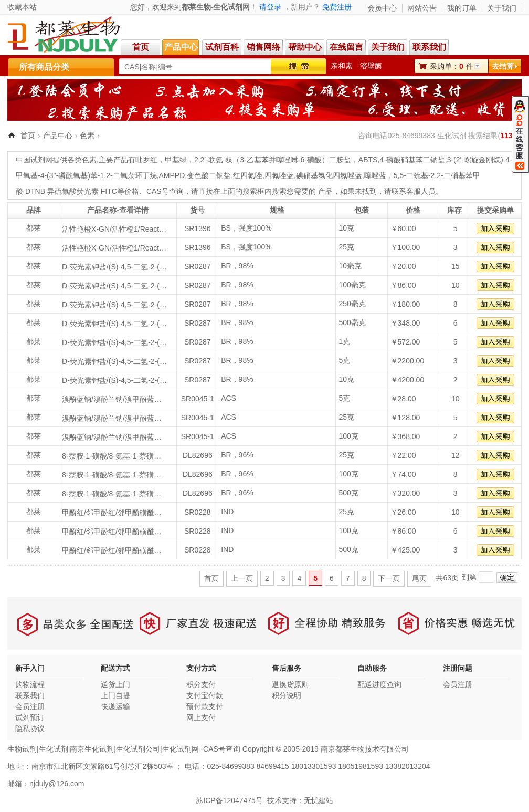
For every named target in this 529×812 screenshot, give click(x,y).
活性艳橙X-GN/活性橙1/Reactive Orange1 (114, 229)
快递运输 (115, 706)
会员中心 (382, 8)
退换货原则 (290, 684)
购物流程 (30, 684)
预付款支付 (205, 706)
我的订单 (462, 8)
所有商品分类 (44, 67)
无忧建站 (319, 800)
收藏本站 (22, 7)
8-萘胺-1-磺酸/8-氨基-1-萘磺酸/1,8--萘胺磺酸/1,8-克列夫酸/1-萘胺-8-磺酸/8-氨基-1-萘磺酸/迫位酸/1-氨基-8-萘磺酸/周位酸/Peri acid (114, 456)
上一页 (242, 578)
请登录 (270, 7)
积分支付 (201, 684)
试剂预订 (30, 717)
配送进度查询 (379, 684)
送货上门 (115, 684)
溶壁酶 (371, 66)
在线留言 (346, 47)
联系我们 (431, 47)
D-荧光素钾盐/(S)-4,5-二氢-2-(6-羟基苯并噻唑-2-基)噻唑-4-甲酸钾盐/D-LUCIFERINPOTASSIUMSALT (114, 267)
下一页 (389, 578)
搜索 (298, 66)
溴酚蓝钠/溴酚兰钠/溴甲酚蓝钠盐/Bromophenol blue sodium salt (114, 399)
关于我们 (502, 8)
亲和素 (342, 66)
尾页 (419, 578)
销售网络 (263, 47)
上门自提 (115, 695)
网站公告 (422, 8)
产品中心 (181, 47)
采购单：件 (452, 66)
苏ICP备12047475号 (229, 800)
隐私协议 (30, 728)
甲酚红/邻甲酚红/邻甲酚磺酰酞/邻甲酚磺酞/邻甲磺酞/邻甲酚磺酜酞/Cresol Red (114, 513)
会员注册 (30, 706)
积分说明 (287, 695)
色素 (87, 136)
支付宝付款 (205, 695)
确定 (507, 577)
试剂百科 (222, 47)
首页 (141, 47)
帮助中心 (305, 47)
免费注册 (337, 7)
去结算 (503, 66)
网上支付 (201, 717)
